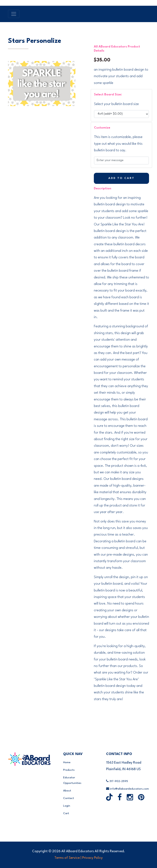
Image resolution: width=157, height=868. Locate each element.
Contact (69, 798)
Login (67, 806)
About (67, 791)
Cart (66, 813)
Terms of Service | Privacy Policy (78, 858)
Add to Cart (121, 178)
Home (67, 762)
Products (69, 770)
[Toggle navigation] (14, 14)
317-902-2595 (117, 781)
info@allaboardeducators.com (127, 789)
